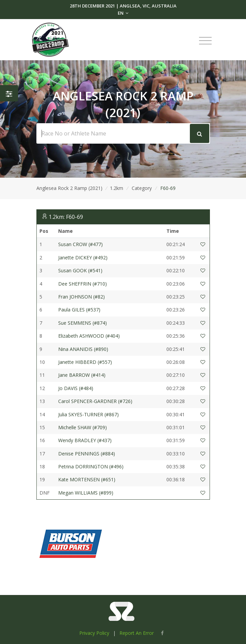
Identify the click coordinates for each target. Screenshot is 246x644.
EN (123, 13)
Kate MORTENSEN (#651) (87, 479)
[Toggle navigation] (205, 41)
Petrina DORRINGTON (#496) (91, 466)
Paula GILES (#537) (79, 310)
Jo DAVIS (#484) (76, 388)
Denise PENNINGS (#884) (87, 454)
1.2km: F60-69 (66, 217)
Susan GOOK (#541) (80, 270)
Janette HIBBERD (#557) (85, 362)
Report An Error (137, 633)
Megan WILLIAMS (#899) (86, 493)
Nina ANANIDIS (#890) (83, 349)
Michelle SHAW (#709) (83, 427)
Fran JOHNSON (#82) (81, 297)
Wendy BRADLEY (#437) (85, 440)
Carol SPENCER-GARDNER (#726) (95, 401)
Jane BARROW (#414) (82, 375)
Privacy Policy (94, 633)
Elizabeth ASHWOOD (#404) (89, 336)
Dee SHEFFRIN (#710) (83, 284)
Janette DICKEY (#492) (83, 257)
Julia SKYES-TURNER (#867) (88, 414)
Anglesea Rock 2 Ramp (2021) (69, 188)
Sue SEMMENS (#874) (83, 323)
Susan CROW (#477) (80, 244)
